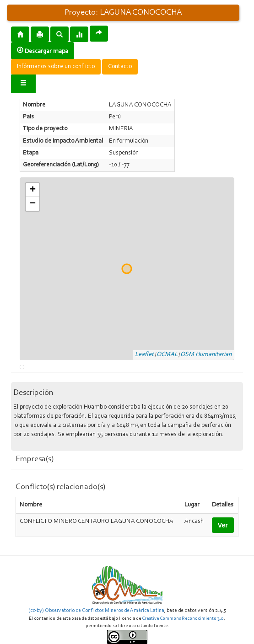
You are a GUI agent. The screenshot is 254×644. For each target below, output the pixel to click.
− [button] (33, 204)
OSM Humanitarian (206, 355)
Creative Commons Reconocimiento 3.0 (183, 619)
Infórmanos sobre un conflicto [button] (56, 67)
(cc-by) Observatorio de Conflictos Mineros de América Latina (96, 611)
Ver (223, 525)
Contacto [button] (120, 67)
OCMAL (167, 355)
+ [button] (33, 190)
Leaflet (144, 355)
